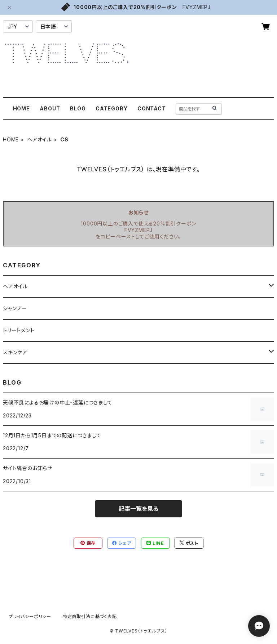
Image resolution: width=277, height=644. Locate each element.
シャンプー (15, 308)
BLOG (78, 108)
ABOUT (50, 108)
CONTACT (152, 108)
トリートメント (19, 330)
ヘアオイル (39, 139)
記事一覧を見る (138, 509)
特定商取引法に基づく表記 (90, 616)
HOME (21, 108)
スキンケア (15, 352)
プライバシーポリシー (30, 616)
